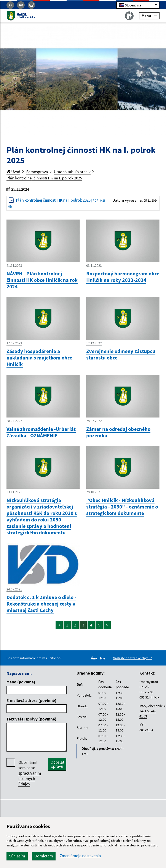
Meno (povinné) (21, 682)
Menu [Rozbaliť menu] (149, 16)
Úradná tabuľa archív (72, 172)
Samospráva (37, 172)
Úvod (13, 172)
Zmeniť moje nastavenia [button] (80, 856)
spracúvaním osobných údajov (30, 779)
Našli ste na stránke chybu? (132, 658)
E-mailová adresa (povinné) (31, 700)
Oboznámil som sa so (30, 773)
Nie (103, 658)
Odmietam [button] (44, 856)
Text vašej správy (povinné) (31, 719)
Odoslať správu (57, 764)
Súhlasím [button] (17, 856)
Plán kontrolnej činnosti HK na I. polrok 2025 (44, 178)
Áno (95, 658)
